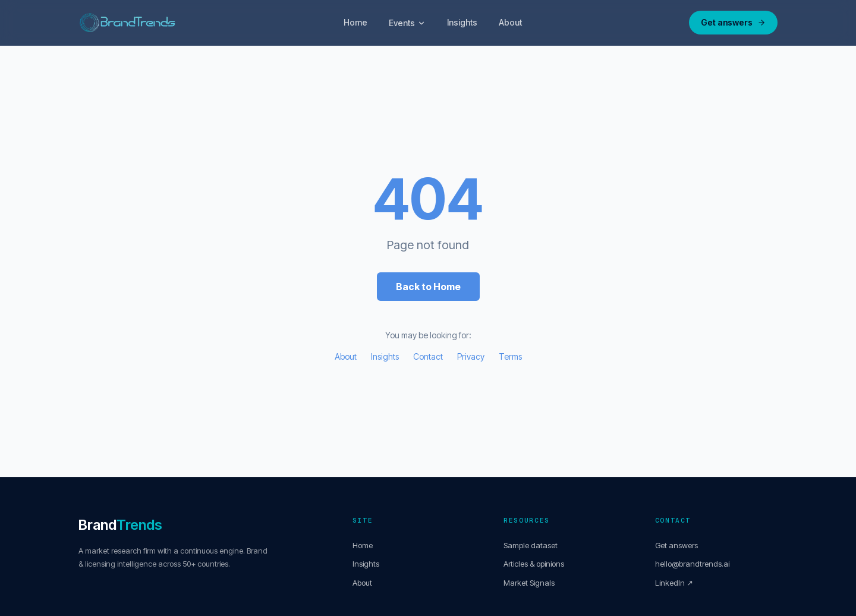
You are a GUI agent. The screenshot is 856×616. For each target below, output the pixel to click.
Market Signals (529, 583)
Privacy (471, 356)
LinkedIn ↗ (674, 583)
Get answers (733, 22)
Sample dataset (531, 545)
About (510, 22)
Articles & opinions (534, 564)
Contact (428, 356)
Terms (510, 356)
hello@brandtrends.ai (692, 564)
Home (355, 22)
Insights (462, 22)
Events (407, 23)
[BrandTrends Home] (128, 23)
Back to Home (428, 287)
